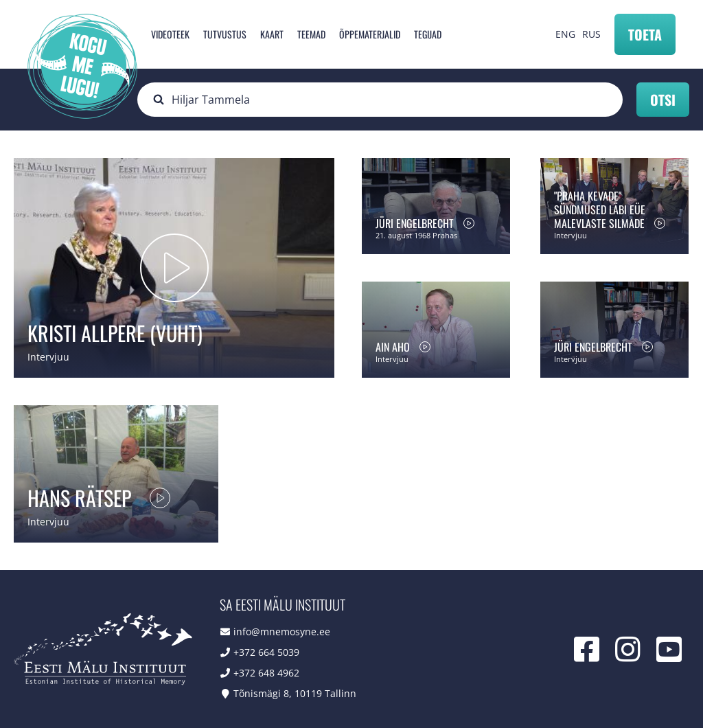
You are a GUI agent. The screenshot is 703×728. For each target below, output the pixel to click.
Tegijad (428, 34)
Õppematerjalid (370, 34)
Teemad (311, 34)
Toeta (645, 34)
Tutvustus (225, 34)
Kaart (272, 34)
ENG (565, 34)
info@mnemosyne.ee (282, 632)
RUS (591, 34)
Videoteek (170, 34)
